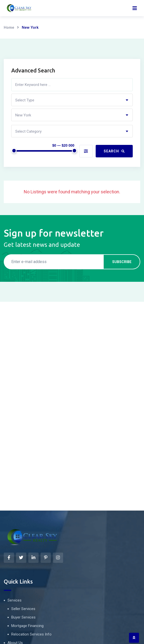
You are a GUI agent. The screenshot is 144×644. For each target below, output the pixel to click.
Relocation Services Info (31, 634)
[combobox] (72, 100)
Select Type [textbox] (25, 100)
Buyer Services (23, 617)
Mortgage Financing (27, 626)
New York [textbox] (23, 115)
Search (114, 151)
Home (9, 27)
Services (15, 600)
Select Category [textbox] (28, 131)
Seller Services (23, 609)
